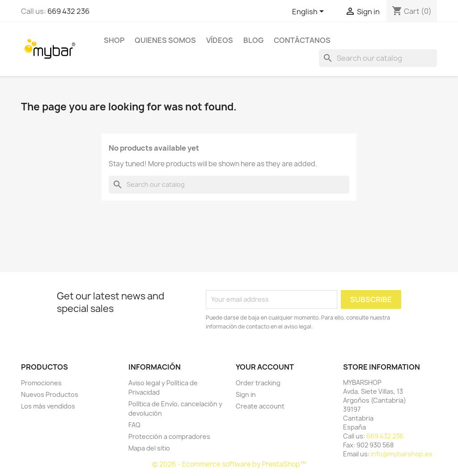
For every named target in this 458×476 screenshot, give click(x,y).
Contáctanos (302, 40)
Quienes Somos (165, 40)
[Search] (378, 58)
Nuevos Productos (50, 394)
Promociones (41, 383)
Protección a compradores (169, 436)
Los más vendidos (48, 406)
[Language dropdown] (310, 12)
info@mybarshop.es (402, 454)
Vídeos (220, 40)
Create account (260, 406)
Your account (265, 367)
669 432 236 (68, 11)
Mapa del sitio (149, 448)
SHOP (114, 40)
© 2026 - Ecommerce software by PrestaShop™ (229, 464)
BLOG (253, 40)
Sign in (246, 394)
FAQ (134, 425)
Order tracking (258, 383)
